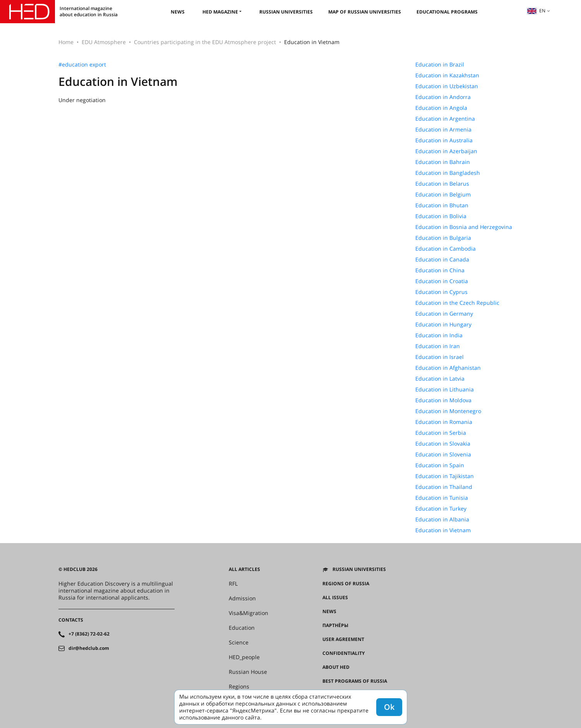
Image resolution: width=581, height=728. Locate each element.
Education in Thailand (444, 487)
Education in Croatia (442, 281)
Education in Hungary (443, 325)
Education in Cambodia (446, 249)
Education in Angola (441, 108)
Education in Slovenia (443, 455)
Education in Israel (440, 357)
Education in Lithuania (445, 390)
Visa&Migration (249, 613)
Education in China (440, 270)
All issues (335, 598)
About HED (336, 667)
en (536, 11)
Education (242, 628)
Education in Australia (444, 140)
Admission (242, 598)
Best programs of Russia (355, 681)
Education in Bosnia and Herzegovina (464, 227)
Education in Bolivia (441, 216)
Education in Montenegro (448, 411)
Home (66, 42)
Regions (239, 687)
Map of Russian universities (365, 12)
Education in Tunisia (442, 498)
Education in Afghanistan (448, 368)
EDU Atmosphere (104, 42)
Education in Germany (444, 314)
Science (239, 643)
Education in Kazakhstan (447, 75)
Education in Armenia (443, 130)
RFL (233, 584)
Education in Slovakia (443, 444)
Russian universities (286, 12)
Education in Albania (442, 520)
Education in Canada (442, 260)
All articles (244, 569)
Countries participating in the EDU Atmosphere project (205, 42)
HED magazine (220, 12)
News (178, 12)
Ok (389, 707)
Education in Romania (444, 422)
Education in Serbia (441, 433)
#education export (82, 65)
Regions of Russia (346, 584)
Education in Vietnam (443, 530)
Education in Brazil (440, 65)
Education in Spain (440, 465)
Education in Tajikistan (445, 476)
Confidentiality (344, 653)
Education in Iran (438, 346)
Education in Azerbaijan (446, 151)
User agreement (343, 639)
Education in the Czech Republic (457, 303)
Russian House (248, 672)
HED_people (244, 657)
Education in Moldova (443, 400)
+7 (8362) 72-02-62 (89, 634)
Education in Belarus (442, 184)
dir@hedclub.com (89, 648)
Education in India (439, 335)
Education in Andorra (443, 97)
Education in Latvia (440, 379)
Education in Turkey (441, 509)
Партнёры (335, 625)
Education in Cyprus (441, 292)
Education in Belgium (443, 195)
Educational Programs (447, 12)
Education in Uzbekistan (447, 86)
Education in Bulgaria (443, 238)
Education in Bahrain (443, 162)
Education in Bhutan (442, 205)
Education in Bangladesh (448, 173)
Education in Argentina (445, 119)
